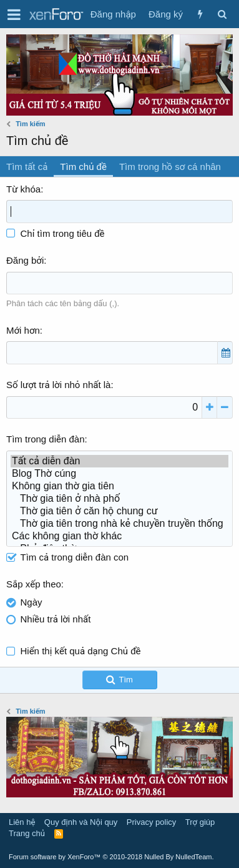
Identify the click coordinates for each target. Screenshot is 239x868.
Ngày (32, 602)
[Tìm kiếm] (222, 14)
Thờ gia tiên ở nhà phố (119, 499)
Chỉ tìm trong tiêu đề (56, 233)
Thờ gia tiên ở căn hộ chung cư (119, 511)
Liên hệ (22, 822)
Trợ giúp (200, 822)
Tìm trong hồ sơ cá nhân (170, 167)
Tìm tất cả (27, 167)
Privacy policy (151, 822)
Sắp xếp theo (34, 584)
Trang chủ (27, 833)
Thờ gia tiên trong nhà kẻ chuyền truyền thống (119, 524)
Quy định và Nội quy (81, 822)
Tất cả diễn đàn (119, 461)
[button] (14, 14)
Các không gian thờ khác (119, 536)
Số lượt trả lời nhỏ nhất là (58, 385)
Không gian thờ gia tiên (119, 486)
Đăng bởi (25, 260)
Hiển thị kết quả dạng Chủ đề (81, 651)
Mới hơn (23, 330)
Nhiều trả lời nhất (56, 619)
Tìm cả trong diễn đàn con (67, 557)
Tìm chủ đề (83, 167)
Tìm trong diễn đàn (46, 439)
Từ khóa (23, 189)
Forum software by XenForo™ (111, 857)
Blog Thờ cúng (119, 474)
